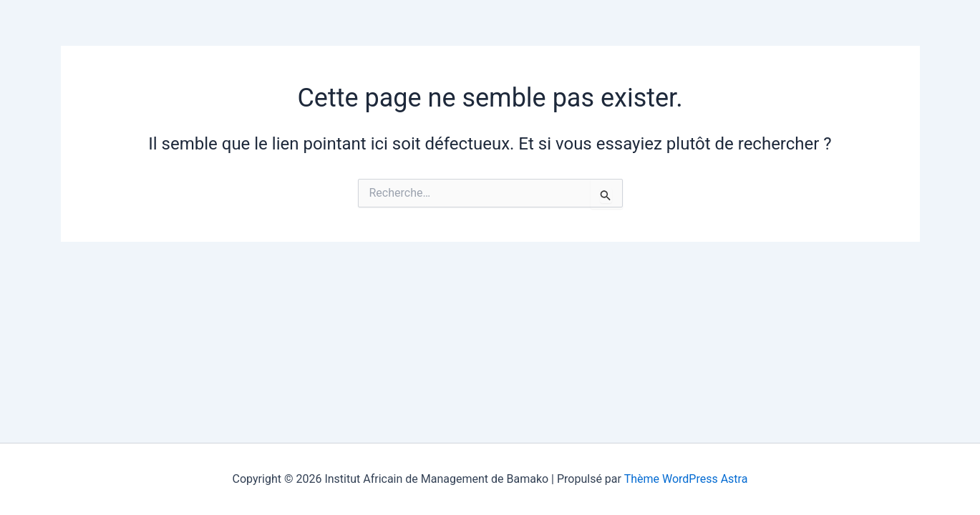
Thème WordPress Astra (686, 479)
